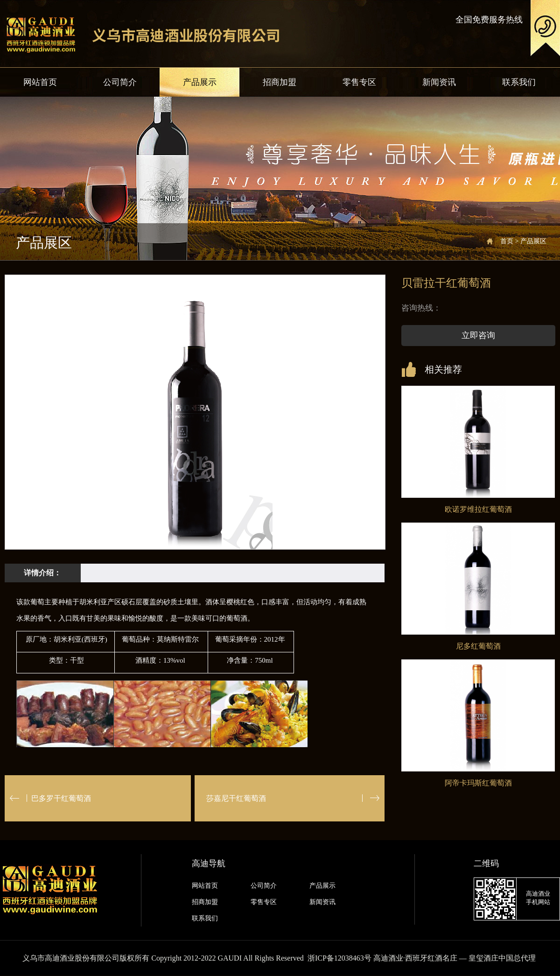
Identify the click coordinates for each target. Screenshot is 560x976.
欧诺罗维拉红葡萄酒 (478, 509)
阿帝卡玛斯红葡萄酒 (478, 783)
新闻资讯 (439, 82)
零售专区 (359, 82)
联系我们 (519, 82)
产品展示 (200, 82)
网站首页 (40, 82)
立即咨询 (478, 335)
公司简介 (120, 82)
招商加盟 (280, 82)
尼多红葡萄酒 (478, 646)
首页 (507, 241)
